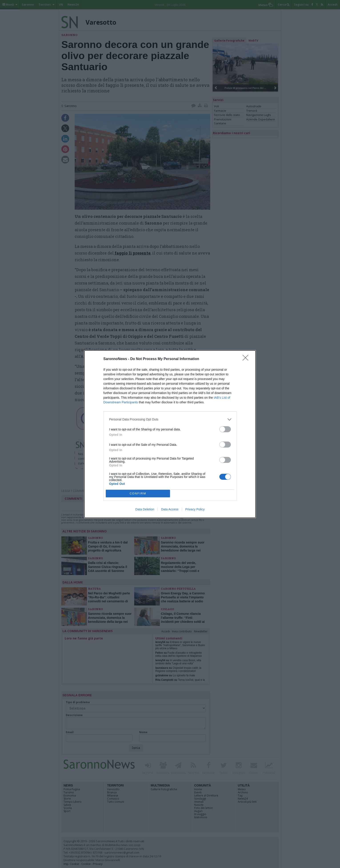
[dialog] (170, 434)
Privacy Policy (195, 509)
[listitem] (170, 419)
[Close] (247, 359)
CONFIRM (138, 493)
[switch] (225, 429)
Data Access (170, 509)
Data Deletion (145, 509)
